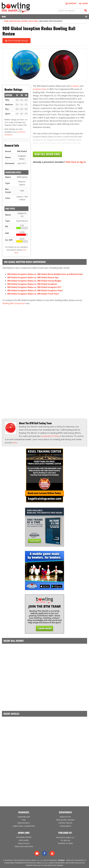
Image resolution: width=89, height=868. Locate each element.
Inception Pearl (40, 89)
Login (83, 3)
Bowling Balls (24, 821)
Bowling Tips (65, 815)
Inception (75, 86)
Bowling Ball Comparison (14, 303)
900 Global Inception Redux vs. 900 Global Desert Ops (33, 277)
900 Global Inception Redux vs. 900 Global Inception (32, 284)
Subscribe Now (24, 815)
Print (16, 40)
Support (71, 3)
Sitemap (61, 859)
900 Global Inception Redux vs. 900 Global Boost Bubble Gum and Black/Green (45, 274)
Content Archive (65, 821)
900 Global (34, 21)
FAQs (24, 818)
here (15, 441)
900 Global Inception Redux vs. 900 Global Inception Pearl (35, 290)
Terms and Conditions (24, 845)
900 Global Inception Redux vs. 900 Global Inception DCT (34, 287)
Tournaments (65, 824)
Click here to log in (75, 162)
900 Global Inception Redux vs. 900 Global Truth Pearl (33, 293)
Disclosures (24, 839)
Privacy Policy (24, 842)
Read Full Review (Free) (47, 154)
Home (6, 21)
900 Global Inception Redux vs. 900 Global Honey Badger (34, 280)
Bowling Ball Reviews (19, 21)
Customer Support (24, 836)
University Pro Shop (50, 435)
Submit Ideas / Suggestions (24, 824)
